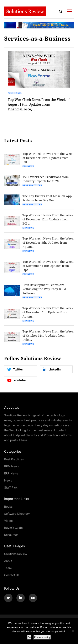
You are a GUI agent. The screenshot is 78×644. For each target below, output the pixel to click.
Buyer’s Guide (13, 528)
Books (8, 507)
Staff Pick (11, 487)
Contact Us (12, 575)
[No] (73, 631)
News (8, 480)
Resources (11, 535)
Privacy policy (42, 637)
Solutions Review (16, 554)
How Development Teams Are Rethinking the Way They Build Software (44, 289)
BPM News (12, 466)
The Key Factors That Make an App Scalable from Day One (47, 198)
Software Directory (17, 514)
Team (8, 568)
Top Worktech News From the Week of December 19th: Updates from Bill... (48, 158)
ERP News (15, 93)
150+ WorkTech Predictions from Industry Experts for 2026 (46, 179)
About (8, 561)
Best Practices (32, 185)
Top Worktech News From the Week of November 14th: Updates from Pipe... (48, 266)
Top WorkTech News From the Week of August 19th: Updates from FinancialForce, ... (39, 104)
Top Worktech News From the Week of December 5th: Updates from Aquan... (48, 243)
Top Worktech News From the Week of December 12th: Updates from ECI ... (48, 219)
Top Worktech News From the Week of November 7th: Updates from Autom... (48, 312)
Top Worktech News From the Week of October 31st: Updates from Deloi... (48, 335)
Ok (29, 637)
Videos (9, 521)
